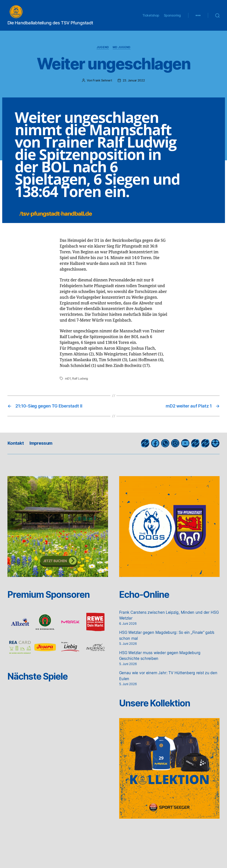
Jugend (103, 51)
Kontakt (16, 447)
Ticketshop (151, 17)
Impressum (41, 447)
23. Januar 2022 (134, 84)
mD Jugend (122, 51)
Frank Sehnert (102, 84)
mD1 (68, 382)
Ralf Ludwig (80, 382)
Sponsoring (172, 17)
